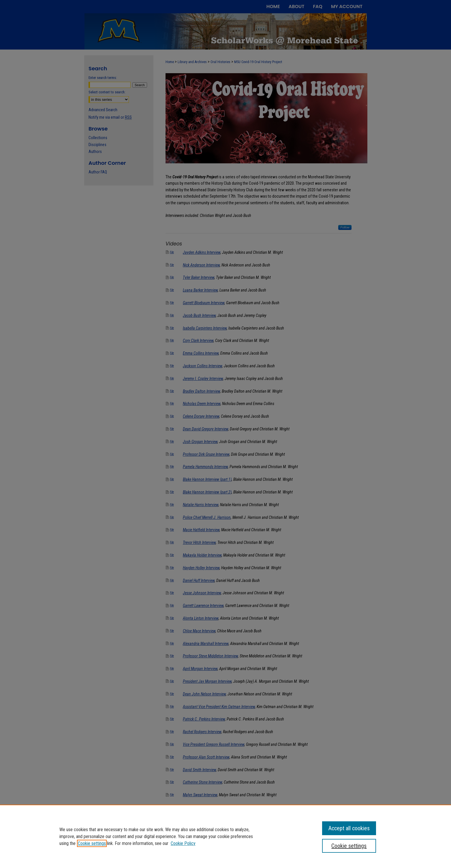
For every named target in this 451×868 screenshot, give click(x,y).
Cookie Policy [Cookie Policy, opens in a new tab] (183, 843)
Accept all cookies (349, 828)
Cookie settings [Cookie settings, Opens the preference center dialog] (349, 846)
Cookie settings (92, 843)
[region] (225, 836)
